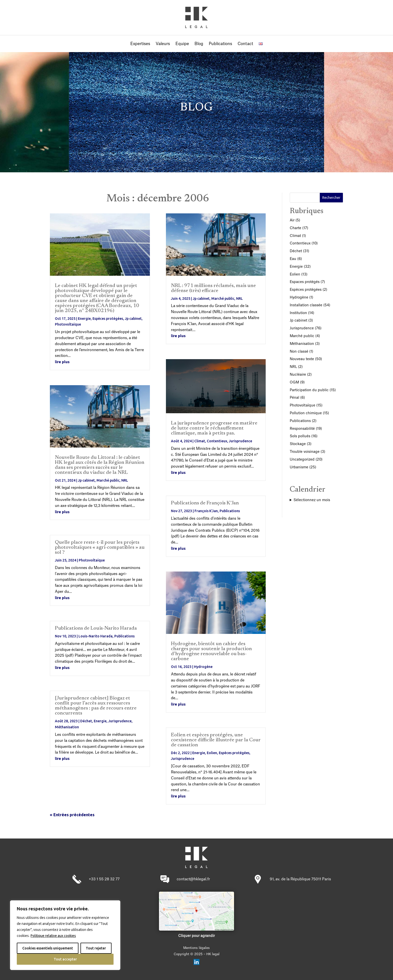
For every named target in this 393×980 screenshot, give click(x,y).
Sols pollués (300, 436)
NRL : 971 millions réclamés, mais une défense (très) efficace (213, 288)
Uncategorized (302, 460)
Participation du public (309, 390)
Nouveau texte (302, 359)
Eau (293, 259)
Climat (200, 441)
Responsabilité (302, 429)
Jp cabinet (133, 319)
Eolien (212, 753)
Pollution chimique (306, 413)
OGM (294, 382)
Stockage (298, 444)
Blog (199, 44)
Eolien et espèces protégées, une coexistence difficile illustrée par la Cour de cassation (216, 740)
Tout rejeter (96, 948)
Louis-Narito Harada (95, 636)
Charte (296, 228)
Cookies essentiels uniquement (48, 948)
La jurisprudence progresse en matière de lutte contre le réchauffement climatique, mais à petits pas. (214, 428)
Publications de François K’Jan (205, 503)
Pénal (294, 398)
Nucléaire (298, 375)
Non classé (299, 352)
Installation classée (306, 305)
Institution (298, 313)
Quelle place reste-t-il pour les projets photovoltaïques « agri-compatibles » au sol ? (100, 547)
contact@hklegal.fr (193, 879)
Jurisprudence (120, 721)
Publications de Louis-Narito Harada (96, 628)
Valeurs (163, 44)
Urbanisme (299, 467)
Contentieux (217, 441)
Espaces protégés (305, 282)
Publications (220, 44)
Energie (84, 319)
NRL (125, 480)
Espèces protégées (108, 319)
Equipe (182, 44)
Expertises (140, 44)
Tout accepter (65, 959)
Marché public (108, 480)
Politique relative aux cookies (53, 936)
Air (292, 220)
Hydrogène (203, 667)
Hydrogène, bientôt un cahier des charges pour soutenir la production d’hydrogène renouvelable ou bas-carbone (211, 651)
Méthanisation (67, 727)
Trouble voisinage (305, 452)
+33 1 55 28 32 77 (104, 879)
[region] (65, 935)
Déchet (86, 721)
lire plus (62, 362)
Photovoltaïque (68, 324)
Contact (245, 44)
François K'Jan (206, 511)
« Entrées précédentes (72, 815)
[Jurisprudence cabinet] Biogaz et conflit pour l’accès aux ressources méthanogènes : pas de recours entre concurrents (96, 706)
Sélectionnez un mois (312, 500)
